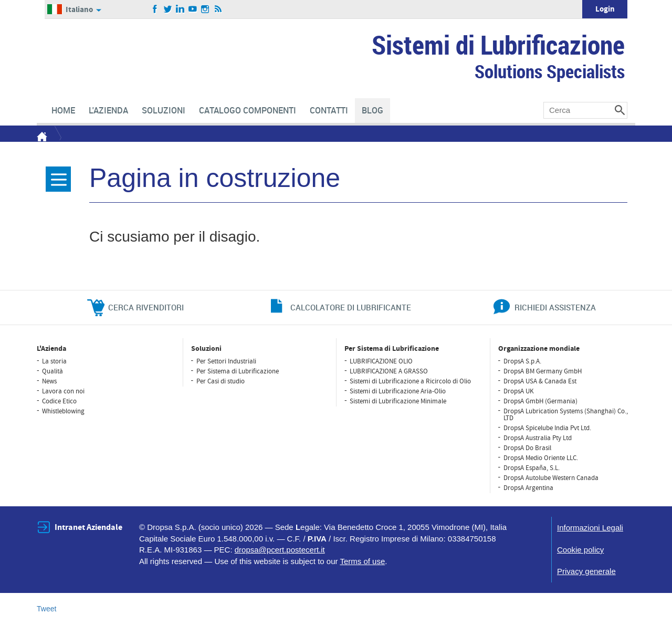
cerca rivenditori (146, 307)
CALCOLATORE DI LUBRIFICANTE (351, 307)
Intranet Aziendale (88, 527)
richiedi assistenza (555, 307)
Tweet (46, 609)
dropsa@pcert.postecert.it (280, 550)
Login (605, 9)
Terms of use (362, 561)
